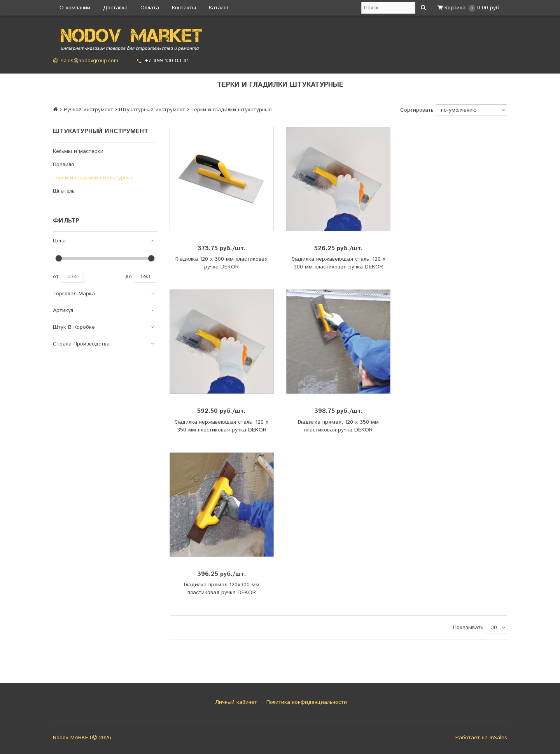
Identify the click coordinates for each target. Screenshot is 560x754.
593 (145, 277)
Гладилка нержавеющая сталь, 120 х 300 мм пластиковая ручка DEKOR (339, 263)
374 (72, 277)
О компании (75, 8)
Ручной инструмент (88, 110)
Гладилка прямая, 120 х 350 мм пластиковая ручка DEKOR (338, 426)
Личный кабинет (235, 702)
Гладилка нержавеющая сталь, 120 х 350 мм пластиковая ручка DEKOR (221, 426)
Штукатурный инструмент (152, 110)
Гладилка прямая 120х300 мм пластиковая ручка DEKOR (222, 589)
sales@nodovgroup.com (90, 61)
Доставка (115, 8)
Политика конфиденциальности (306, 702)
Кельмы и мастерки (78, 151)
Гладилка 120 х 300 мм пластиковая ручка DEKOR (221, 263)
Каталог (219, 8)
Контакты (184, 8)
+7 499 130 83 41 (167, 61)
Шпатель (64, 191)
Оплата (150, 8)
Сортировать (417, 110)
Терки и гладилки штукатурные (93, 178)
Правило (64, 165)
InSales (498, 738)
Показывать (468, 628)
